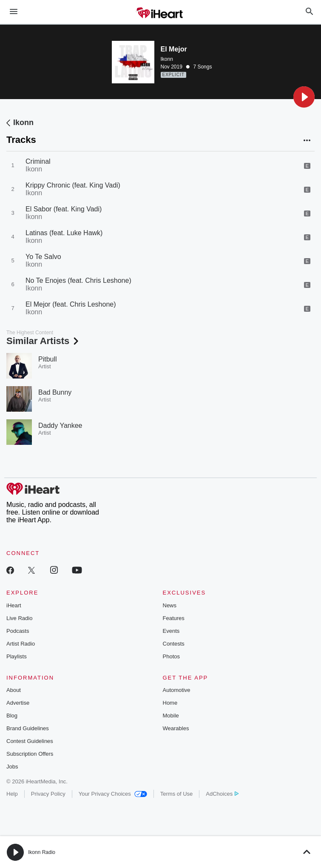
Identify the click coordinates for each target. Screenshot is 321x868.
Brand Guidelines (28, 728)
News (170, 605)
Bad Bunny (55, 392)
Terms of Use (177, 794)
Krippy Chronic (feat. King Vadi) (73, 185)
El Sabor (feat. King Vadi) (64, 209)
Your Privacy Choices (113, 794)
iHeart (14, 605)
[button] (304, 97)
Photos (171, 656)
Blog (12, 716)
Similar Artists (43, 341)
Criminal (38, 161)
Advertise (18, 703)
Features (174, 618)
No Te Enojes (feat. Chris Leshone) (78, 280)
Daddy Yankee (60, 425)
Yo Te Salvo (43, 257)
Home (170, 703)
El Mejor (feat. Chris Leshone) (71, 304)
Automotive (177, 690)
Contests (174, 644)
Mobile (171, 716)
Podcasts (18, 631)
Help (12, 794)
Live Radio (19, 618)
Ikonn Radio (42, 852)
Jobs (12, 767)
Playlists (17, 656)
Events (171, 631)
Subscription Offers (30, 754)
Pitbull (48, 359)
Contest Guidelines (30, 741)
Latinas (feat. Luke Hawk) (64, 233)
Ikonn (167, 59)
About (14, 690)
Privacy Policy (48, 794)
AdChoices (222, 794)
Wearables (176, 728)
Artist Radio (21, 644)
